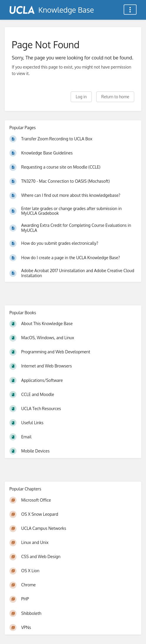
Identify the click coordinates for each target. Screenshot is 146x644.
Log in (81, 97)
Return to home (115, 97)
